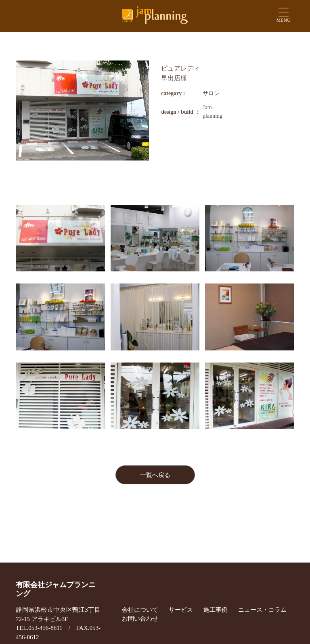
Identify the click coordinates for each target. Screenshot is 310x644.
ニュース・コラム (262, 610)
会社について (140, 610)
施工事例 (216, 610)
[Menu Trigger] (284, 17)
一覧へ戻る (155, 475)
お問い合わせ (140, 619)
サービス (181, 610)
